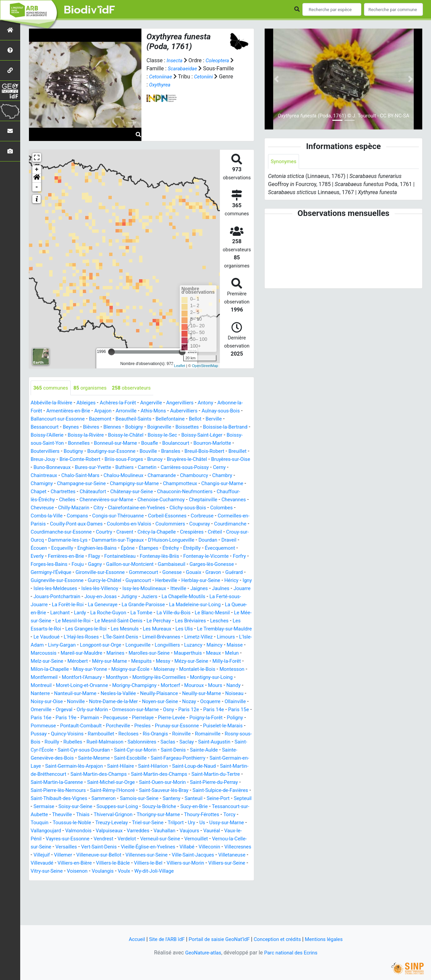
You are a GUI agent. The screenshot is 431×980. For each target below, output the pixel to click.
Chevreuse (229, 508)
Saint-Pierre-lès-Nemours (80, 823)
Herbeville (115, 597)
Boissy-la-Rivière (145, 435)
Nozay (225, 726)
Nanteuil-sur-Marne (78, 718)
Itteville (165, 605)
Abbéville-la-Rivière (53, 403)
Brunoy (39, 468)
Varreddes (76, 872)
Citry (74, 516)
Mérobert (227, 678)
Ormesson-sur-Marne (196, 734)
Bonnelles (148, 444)
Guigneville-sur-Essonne (210, 589)
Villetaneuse (222, 896)
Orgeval (120, 734)
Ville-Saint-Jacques (180, 896)
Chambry (140, 484)
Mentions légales (330, 939)
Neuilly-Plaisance (168, 718)
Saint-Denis (132, 783)
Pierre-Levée (45, 750)
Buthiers (41, 476)
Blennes (157, 427)
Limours (104, 662)
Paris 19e (148, 742)
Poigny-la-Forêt (82, 750)
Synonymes (285, 162)
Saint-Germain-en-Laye (199, 791)
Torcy (130, 855)
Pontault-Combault (180, 750)
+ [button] (37, 170)
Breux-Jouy (140, 460)
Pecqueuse (201, 742)
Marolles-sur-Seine (76, 678)
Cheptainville (167, 508)
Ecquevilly (163, 557)
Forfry (140, 573)
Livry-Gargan (165, 662)
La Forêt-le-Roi (84, 621)
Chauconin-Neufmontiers (144, 500)
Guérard (168, 589)
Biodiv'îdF (90, 10)
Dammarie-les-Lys (144, 549)
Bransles (41, 460)
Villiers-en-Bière (78, 904)
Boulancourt (45, 452)
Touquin (150, 855)
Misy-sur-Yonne (49, 694)
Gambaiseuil (83, 581)
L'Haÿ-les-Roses (168, 654)
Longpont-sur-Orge (207, 662)
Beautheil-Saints (186, 419)
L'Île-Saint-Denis (211, 654)
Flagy (206, 565)
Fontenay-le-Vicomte (105, 573)
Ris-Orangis (70, 767)
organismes (94, 388)
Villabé (144, 888)
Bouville (235, 452)
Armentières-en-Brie (98, 411)
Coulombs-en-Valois (137, 532)
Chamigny (167, 484)
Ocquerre (42, 734)
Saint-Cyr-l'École (195, 775)
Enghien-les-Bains (201, 557)
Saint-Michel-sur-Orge (117, 815)
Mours (202, 710)
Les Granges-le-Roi (152, 645)
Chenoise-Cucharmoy (121, 508)
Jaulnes (210, 605)
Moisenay (129, 694)
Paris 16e (122, 742)
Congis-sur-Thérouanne (100, 524)
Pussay (160, 758)
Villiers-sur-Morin (197, 904)
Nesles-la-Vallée (125, 718)
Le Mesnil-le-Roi (115, 637)
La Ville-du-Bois (207, 629)
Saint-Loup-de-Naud (177, 799)
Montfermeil (234, 694)
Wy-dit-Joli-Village (180, 912)
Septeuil (93, 839)
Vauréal (155, 872)
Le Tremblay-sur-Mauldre (83, 654)
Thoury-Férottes (101, 855)
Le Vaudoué (131, 654)
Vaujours (131, 872)
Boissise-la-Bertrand (57, 435)
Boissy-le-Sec (227, 435)
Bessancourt (85, 427)
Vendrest (44, 880)
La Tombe (173, 629)
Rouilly (196, 767)
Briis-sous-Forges (227, 460)
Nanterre (41, 718)
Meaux (145, 678)
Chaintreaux (168, 476)
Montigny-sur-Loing (191, 702)
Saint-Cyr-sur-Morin (91, 783)
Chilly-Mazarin (47, 516)
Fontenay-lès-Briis (55, 573)
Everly (145, 565)
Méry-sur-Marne (49, 686)
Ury (94, 863)
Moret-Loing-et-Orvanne (59, 710)
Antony (218, 403)
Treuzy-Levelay (227, 855)
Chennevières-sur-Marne (62, 508)
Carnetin (65, 476)
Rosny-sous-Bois (164, 767)
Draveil (118, 557)
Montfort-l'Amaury (52, 702)
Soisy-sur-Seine (152, 839)
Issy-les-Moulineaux (129, 605)
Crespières (43, 549)
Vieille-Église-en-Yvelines (103, 888)
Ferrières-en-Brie (176, 565)
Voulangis (125, 912)
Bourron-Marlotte (84, 452)
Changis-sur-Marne (152, 492)
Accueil (130, 939)
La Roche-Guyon (138, 629)
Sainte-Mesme (48, 791)
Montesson (201, 694)
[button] (37, 178)
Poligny (113, 750)
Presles (40, 758)
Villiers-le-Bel (157, 904)
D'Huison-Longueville (56, 557)
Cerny (142, 476)
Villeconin (168, 888)
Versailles (236, 880)
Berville (57, 427)
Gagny (221, 573)
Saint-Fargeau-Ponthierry (138, 791)
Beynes (113, 427)
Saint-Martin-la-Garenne (59, 815)
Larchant (86, 629)
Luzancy (103, 670)
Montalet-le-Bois (164, 694)
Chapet (187, 492)
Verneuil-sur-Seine (105, 880)
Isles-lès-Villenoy (81, 605)
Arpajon (136, 411)
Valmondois (206, 863)
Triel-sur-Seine (48, 863)
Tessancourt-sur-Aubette (113, 847)
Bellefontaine (226, 419)
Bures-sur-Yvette (210, 468)
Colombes (206, 516)
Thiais (180, 847)
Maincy (126, 670)
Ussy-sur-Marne (131, 863)
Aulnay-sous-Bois (51, 419)
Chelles (242, 500)
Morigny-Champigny (115, 710)
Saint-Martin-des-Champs (96, 807)
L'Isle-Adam (132, 662)
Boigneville (208, 427)
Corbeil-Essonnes (153, 524)
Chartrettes (213, 492)
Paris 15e (95, 742)
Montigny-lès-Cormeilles (135, 702)
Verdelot (69, 880)
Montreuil (230, 702)
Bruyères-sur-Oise (120, 468)
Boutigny (155, 452)
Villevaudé (43, 904)
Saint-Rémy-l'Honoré (138, 823)
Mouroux (179, 710)
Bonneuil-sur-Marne (188, 444)
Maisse (147, 670)
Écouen (139, 557)
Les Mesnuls (193, 645)
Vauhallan (104, 872)
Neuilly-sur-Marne (214, 718)
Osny (232, 734)
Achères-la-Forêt (124, 403)
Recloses (42, 767)
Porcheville (220, 750)
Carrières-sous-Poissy (105, 476)
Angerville (160, 403)
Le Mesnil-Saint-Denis (164, 637)
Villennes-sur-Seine (130, 896)
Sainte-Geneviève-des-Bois (215, 783)
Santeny (233, 831)
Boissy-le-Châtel (188, 435)
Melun (165, 678)
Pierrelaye (231, 742)
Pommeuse (140, 750)
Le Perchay (207, 637)
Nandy (221, 710)
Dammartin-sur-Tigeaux (198, 549)
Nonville (103, 726)
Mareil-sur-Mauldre (215, 670)
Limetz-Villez (75, 662)
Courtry (149, 540)
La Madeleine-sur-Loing (220, 621)
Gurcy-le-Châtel (49, 597)
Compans (57, 524)
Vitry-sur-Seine (65, 912)
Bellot (38, 427)
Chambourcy (109, 484)
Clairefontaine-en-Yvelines (115, 516)
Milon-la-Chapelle (215, 686)
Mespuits (84, 686)
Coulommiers (181, 532)
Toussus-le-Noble (185, 855)
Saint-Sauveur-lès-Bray (193, 823)
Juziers (155, 613)
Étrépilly (87, 565)
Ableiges (90, 403)
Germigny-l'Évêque (176, 581)
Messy (107, 686)
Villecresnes (199, 888)
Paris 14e (69, 742)
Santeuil (40, 839)
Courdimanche (48, 540)
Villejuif (226, 888)
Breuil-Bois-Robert (77, 460)
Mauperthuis (118, 678)
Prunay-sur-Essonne (76, 758)
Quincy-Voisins (190, 758)
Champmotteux (106, 492)
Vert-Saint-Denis (50, 888)
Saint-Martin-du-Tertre (222, 807)
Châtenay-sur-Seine (86, 500)
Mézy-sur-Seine (137, 686)
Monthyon (90, 702)
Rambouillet (227, 758)
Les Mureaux (228, 645)
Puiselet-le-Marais (126, 758)
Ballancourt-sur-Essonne (105, 419)
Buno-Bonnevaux (165, 468)
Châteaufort (45, 500)
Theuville (158, 847)
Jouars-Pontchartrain (56, 613)
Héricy (185, 597)
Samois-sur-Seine (198, 831)
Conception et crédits (280, 939)
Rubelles (218, 767)
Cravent (171, 540)
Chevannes (199, 508)
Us (106, 863)
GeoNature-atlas (201, 953)
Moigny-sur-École (92, 694)
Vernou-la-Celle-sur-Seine (190, 880)
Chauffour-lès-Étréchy (204, 500)
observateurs (138, 388)
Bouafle (224, 444)
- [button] (37, 187)
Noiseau (41, 726)
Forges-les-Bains (172, 573)
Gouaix (124, 589)
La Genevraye (121, 621)
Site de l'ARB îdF (162, 939)
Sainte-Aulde (165, 783)
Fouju (202, 573)
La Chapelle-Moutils (191, 613)
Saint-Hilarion (133, 799)
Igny (201, 597)
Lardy (107, 629)
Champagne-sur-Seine (209, 484)
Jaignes (187, 605)
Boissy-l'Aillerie (104, 435)
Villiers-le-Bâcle (119, 904)
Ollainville (68, 734)
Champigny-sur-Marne (57, 492)
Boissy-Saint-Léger (53, 444)
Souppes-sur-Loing (196, 839)
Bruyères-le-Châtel (73, 468)
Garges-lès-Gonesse (126, 581)
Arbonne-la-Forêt (51, 411)
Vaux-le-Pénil (183, 872)
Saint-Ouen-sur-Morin (172, 815)
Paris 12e (42, 742)
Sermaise (118, 839)
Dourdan (95, 557)
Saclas (105, 775)
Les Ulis (40, 654)
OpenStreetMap (205, 366)
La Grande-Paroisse (164, 621)
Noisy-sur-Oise (72, 726)
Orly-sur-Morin (150, 734)
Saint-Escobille (87, 791)
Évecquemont (117, 565)
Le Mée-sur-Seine (72, 637)
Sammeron (160, 831)
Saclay (125, 775)
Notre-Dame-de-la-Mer (143, 726)
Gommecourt (71, 589)
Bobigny (181, 427)
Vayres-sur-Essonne (226, 872)
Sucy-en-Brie (65, 847)
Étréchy (65, 565)
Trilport (77, 863)
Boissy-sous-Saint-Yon (106, 444)
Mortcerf (154, 710)
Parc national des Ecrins (292, 953)
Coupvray (212, 532)
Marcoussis (174, 670)
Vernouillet (143, 880)
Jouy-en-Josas (103, 613)
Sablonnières (77, 775)
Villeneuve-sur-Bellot (79, 896)
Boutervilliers (124, 452)
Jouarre (233, 605)
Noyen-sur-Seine (194, 726)
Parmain (174, 742)
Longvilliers (76, 670)
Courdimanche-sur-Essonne (103, 540)
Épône (234, 557)
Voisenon (98, 912)
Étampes (41, 565)
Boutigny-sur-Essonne (195, 452)
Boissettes (237, 427)
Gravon (145, 589)
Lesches (68, 645)
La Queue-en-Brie (51, 629)
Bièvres (135, 427)
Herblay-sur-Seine (152, 597)
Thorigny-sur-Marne (54, 855)
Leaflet (180, 366)
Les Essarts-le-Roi (104, 645)
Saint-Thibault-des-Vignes (112, 831)
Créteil (68, 549)
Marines (40, 678)
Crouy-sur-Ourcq (99, 549)
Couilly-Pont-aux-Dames (80, 532)
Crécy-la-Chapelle (205, 540)
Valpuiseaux (45, 872)
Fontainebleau (234, 565)
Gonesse (102, 589)
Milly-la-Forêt (175, 686)
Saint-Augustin (154, 775)
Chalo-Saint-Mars (206, 476)
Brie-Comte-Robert (179, 460)
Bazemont (151, 419)
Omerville (95, 734)
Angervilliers (191, 403)
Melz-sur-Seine (194, 678)
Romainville (126, 767)
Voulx (148, 912)
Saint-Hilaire (98, 799)
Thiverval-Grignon (212, 847)
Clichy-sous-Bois (170, 516)
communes (52, 388)
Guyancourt (85, 597)
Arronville (160, 411)
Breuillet (112, 460)
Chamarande (75, 484)
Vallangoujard (171, 863)
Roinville (98, 767)
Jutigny (133, 613)
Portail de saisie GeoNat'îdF (218, 939)
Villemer (40, 896)
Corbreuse (190, 524)
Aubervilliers (222, 411)
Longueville (44, 670)
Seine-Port (67, 839)
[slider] (111, 352)
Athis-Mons (189, 411)
